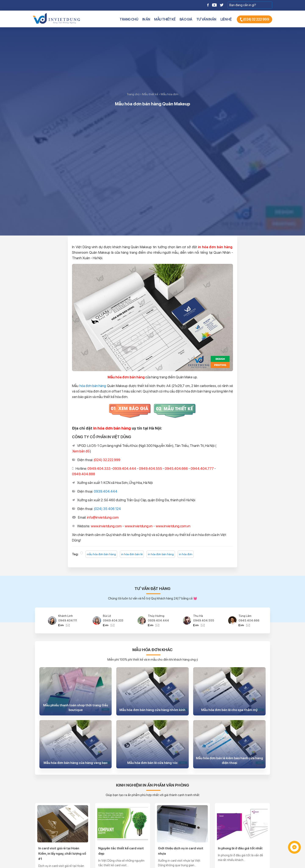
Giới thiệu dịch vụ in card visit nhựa (181, 851)
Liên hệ (226, 19)
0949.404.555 (204, 620)
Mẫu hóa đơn (170, 94)
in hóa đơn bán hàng (161, 554)
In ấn (146, 19)
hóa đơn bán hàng (93, 386)
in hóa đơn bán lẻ (132, 554)
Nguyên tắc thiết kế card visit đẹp (121, 851)
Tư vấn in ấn (206, 19)
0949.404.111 (68, 620)
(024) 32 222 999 (254, 20)
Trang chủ (129, 19)
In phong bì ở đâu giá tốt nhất (240, 848)
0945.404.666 (249, 620)
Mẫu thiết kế (165, 19)
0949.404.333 (113, 620)
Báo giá (186, 19)
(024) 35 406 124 (107, 509)
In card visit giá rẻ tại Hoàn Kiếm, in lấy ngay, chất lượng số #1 (62, 854)
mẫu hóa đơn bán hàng (101, 554)
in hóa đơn (186, 554)
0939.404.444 (106, 491)
